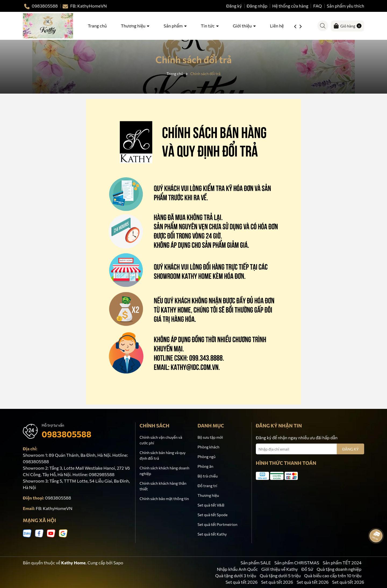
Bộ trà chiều (208, 476)
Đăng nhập (257, 6)
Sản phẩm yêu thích (345, 6)
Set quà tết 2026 (241, 582)
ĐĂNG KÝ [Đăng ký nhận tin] (350, 449)
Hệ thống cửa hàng (290, 6)
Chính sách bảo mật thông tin (164, 499)
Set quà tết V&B (211, 505)
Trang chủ (97, 26)
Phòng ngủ (207, 457)
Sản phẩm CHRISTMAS (297, 563)
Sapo (118, 563)
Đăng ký (234, 6)
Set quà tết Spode (213, 515)
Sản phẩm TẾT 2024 (342, 563)
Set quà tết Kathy (212, 534)
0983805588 (67, 434)
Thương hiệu (134, 26)
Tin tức (208, 26)
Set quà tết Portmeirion (217, 524)
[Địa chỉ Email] (310, 449)
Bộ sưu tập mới (210, 437)
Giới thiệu (243, 26)
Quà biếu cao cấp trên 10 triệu (333, 575)
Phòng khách (208, 447)
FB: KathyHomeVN (54, 508)
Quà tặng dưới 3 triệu (236, 575)
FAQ (318, 6)
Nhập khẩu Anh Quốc (237, 569)
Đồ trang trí (207, 486)
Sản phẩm (174, 26)
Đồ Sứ (307, 569)
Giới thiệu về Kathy (279, 569)
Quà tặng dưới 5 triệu (280, 575)
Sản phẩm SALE (256, 563)
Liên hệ (277, 26)
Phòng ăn (205, 466)
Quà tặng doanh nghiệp (339, 569)
